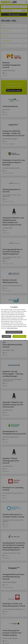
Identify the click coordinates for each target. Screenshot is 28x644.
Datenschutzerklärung (12, 328)
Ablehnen (6, 336)
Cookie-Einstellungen (14, 332)
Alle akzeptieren (19, 336)
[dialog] (14, 322)
